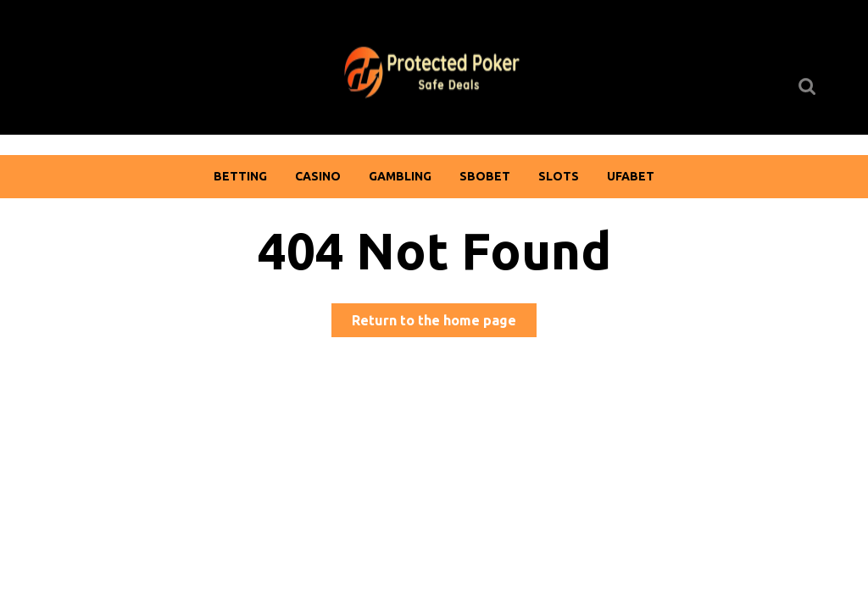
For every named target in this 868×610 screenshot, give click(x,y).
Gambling (400, 176)
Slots (559, 176)
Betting (240, 176)
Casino (318, 176)
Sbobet (485, 176)
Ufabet (631, 176)
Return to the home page (444, 323)
